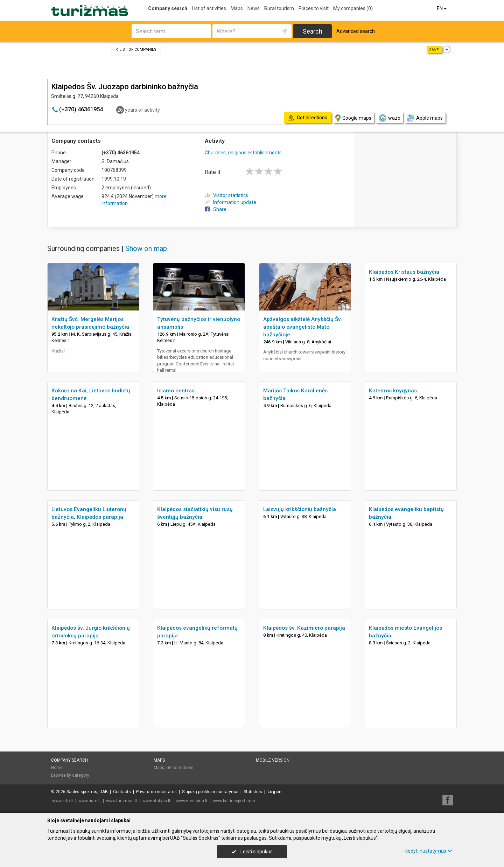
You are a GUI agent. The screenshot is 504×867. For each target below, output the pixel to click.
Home (57, 768)
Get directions (180, 768)
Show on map (146, 249)
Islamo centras (176, 391)
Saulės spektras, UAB (87, 792)
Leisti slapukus (252, 852)
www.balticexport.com (234, 801)
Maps (237, 8)
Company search (168, 8)
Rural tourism (279, 8)
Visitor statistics (226, 195)
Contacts (122, 792)
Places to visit (314, 8)
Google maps (353, 118)
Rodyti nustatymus (428, 851)
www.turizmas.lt (122, 801)
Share (216, 209)
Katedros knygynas (393, 391)
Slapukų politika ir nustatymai (210, 792)
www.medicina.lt (192, 801)
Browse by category (70, 775)
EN (442, 8)
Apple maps (425, 118)
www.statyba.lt (156, 801)
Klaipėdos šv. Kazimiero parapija (304, 628)
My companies (353, 8)
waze (389, 118)
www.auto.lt (90, 801)
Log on (274, 792)
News (254, 8)
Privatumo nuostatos (156, 792)
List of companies (136, 50)
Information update (230, 202)
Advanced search (356, 31)
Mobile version (273, 760)
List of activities (209, 8)
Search (313, 31)
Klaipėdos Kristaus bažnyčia (404, 272)
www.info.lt (63, 801)
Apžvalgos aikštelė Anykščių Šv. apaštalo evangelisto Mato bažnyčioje (303, 327)
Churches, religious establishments (243, 153)
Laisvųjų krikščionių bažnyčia (300, 509)
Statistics (253, 792)
